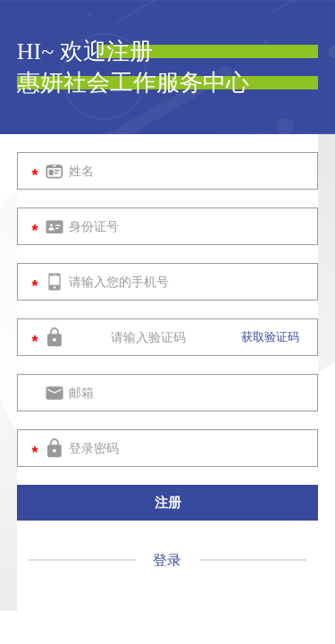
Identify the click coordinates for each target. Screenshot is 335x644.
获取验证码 (270, 337)
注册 (168, 502)
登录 (169, 560)
